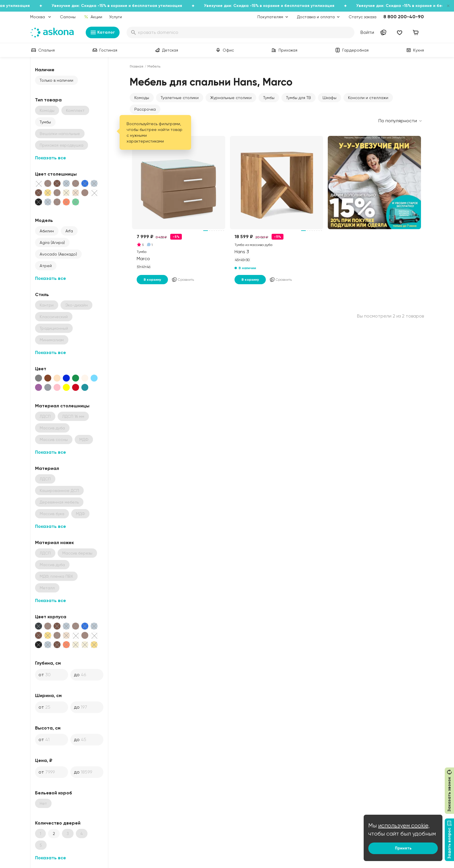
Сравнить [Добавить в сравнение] (183, 280)
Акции (93, 17)
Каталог (103, 32)
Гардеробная (351, 50)
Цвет (41, 369)
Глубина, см (48, 663)
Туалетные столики (180, 98)
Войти (367, 32)
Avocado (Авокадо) (58, 254)
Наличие (45, 70)
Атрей (46, 266)
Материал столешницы (62, 406)
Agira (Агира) (52, 242)
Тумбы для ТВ (299, 98)
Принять (403, 848)
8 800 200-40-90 (404, 17)
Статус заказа (363, 17)
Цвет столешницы (56, 174)
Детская (166, 50)
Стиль (42, 294)
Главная (137, 66)
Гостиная (104, 50)
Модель (44, 220)
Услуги (116, 17)
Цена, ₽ (44, 760)
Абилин (47, 231)
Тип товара (48, 100)
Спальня (42, 50)
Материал (47, 468)
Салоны (68, 17)
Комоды (142, 98)
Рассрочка (145, 109)
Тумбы (45, 122)
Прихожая (284, 50)
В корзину (152, 280)
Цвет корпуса (51, 617)
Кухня (414, 50)
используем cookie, (404, 826)
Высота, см (48, 728)
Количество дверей (58, 823)
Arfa (69, 231)
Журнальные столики (231, 98)
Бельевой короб (54, 793)
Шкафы (329, 98)
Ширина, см (48, 695)
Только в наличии (56, 80)
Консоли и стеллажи (368, 98)
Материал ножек (54, 542)
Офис (224, 50)
